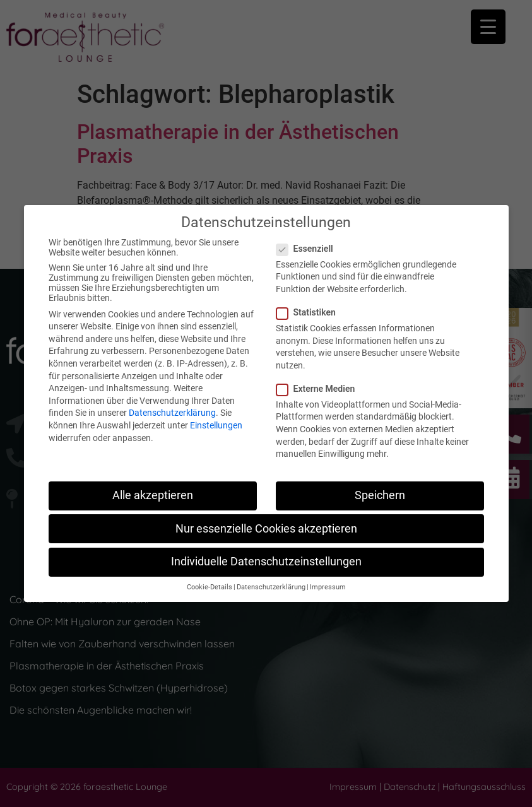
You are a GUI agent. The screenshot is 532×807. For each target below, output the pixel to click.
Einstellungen (216, 425)
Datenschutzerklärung (172, 413)
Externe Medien (320, 389)
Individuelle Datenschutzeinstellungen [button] (266, 562)
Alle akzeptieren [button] (153, 495)
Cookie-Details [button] (210, 587)
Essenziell (309, 249)
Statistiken (310, 312)
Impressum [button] (328, 587)
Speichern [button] (380, 495)
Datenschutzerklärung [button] (271, 587)
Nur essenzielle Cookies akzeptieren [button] (266, 529)
